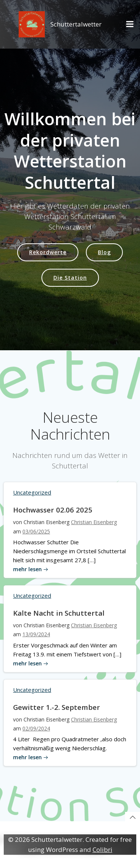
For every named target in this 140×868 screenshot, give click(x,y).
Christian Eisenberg (94, 522)
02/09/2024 (36, 728)
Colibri (102, 849)
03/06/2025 (36, 531)
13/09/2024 (36, 634)
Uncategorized (32, 492)
